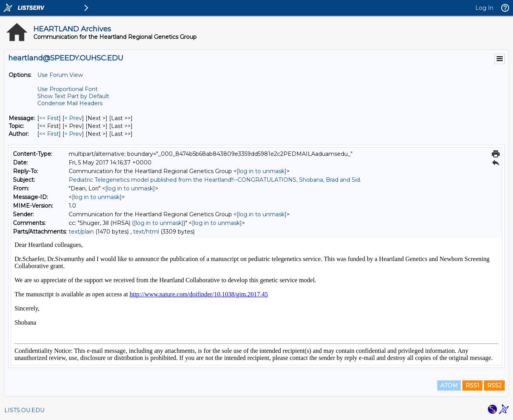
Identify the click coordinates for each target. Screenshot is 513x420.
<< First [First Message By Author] (49, 134)
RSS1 (472, 385)
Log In (484, 8)
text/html (146, 232)
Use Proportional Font (68, 89)
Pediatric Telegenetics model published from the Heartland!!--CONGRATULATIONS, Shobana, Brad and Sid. (215, 180)
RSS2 (494, 385)
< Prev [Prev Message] (73, 118)
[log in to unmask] (262, 171)
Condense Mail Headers (70, 103)
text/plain (81, 232)
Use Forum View (60, 75)
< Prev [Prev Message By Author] (73, 134)
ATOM (449, 385)
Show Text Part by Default (73, 96)
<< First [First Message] (49, 118)
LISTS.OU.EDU (24, 410)
